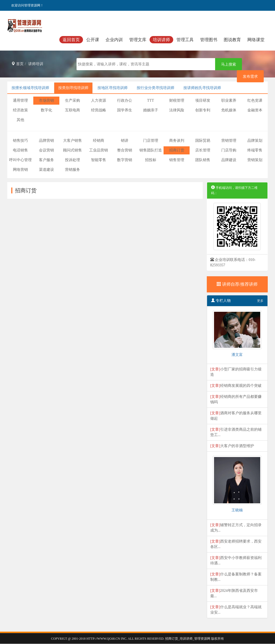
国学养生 (125, 110)
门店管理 (151, 141)
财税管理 (177, 100)
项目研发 (203, 100)
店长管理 (203, 150)
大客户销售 (73, 141)
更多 (260, 301)
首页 (17, 64)
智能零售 (99, 160)
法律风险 (177, 110)
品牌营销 (46, 141)
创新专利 (203, 110)
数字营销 (125, 160)
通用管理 (20, 100)
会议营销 (46, 150)
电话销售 (20, 150)
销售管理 (177, 160)
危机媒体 (229, 110)
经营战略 (99, 110)
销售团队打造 (151, 150)
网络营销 (20, 170)
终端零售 (255, 150)
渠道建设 (46, 170)
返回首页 (71, 40)
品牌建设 (229, 160)
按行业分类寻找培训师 (155, 88)
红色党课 (255, 100)
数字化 (46, 110)
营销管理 (229, 141)
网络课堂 (256, 40)
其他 (20, 120)
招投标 (151, 160)
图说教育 (232, 40)
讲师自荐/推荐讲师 (237, 284)
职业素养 (229, 100)
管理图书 (209, 40)
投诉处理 (73, 160)
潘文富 (237, 355)
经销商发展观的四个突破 (241, 386)
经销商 (99, 141)
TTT (151, 100)
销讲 (125, 141)
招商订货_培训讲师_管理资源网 (188, 639)
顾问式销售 (73, 150)
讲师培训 (36, 64)
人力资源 (99, 100)
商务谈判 (177, 141)
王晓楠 (237, 510)
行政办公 (125, 100)
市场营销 (46, 100)
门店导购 (229, 150)
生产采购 (73, 100)
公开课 (93, 40)
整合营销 (125, 150)
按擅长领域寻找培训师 (30, 88)
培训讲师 (161, 40)
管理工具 (185, 40)
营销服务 (73, 170)
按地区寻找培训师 (113, 88)
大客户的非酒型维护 (237, 446)
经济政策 (20, 110)
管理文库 (138, 40)
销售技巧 (20, 141)
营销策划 (255, 160)
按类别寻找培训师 (73, 88)
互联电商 (73, 110)
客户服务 (46, 160)
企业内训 (114, 40)
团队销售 (203, 160)
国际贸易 (203, 141)
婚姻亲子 (151, 110)
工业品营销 (99, 150)
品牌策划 (255, 141)
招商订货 (177, 150)
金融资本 (255, 110)
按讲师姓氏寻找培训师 (202, 88)
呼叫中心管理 (20, 160)
